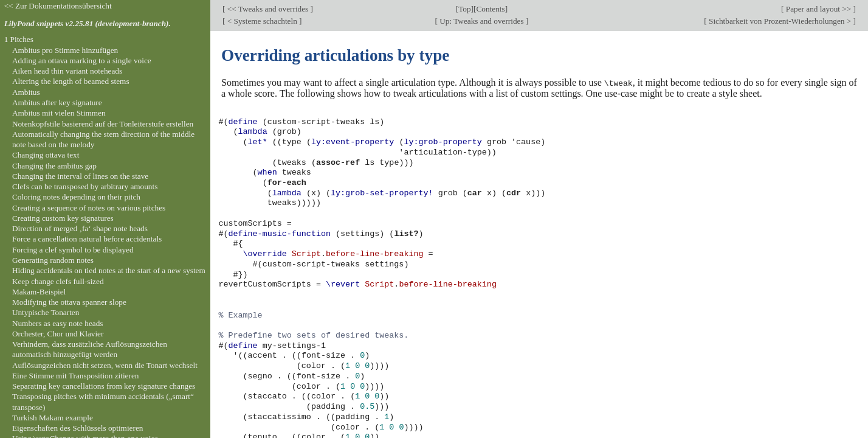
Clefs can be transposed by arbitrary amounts (85, 186)
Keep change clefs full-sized (58, 281)
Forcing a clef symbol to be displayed (73, 250)
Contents (490, 9)
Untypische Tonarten (46, 312)
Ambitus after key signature (57, 103)
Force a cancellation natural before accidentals (87, 239)
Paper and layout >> (819, 9)
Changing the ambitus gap (54, 166)
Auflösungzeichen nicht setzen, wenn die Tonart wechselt (105, 365)
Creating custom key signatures (63, 218)
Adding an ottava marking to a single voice (82, 61)
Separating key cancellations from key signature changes (104, 386)
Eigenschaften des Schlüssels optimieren (78, 428)
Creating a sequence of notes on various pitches (89, 208)
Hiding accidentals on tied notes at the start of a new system (109, 270)
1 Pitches (19, 39)
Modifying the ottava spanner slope (69, 302)
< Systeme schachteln (262, 21)
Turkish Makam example (53, 418)
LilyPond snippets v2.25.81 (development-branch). (88, 23)
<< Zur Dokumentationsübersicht (58, 6)
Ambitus (26, 92)
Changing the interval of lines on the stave (80, 176)
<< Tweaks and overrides (267, 9)
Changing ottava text (46, 155)
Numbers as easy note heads (58, 323)
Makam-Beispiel (39, 292)
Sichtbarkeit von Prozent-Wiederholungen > (780, 21)
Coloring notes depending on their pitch (76, 197)
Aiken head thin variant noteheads (67, 71)
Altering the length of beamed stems (71, 81)
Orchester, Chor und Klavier (58, 334)
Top (464, 9)
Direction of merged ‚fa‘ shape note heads (80, 228)
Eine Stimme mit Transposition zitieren (76, 376)
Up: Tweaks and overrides (482, 21)
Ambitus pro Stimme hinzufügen (65, 50)
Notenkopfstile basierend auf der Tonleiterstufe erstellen (103, 124)
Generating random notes (53, 260)
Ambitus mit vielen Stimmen (59, 113)
